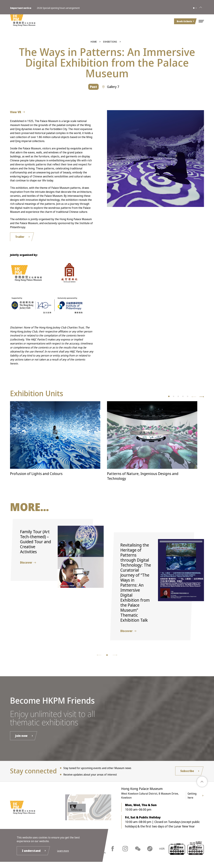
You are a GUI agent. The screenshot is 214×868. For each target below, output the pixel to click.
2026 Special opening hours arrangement (58, 6)
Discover (27, 564)
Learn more (66, 850)
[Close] (201, 7)
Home (94, 42)
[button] (201, 21)
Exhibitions (110, 42)
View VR (17, 112)
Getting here (192, 797)
